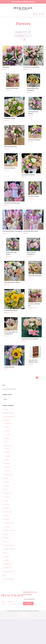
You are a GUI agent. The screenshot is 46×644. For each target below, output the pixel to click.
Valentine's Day (8, 568)
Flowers (7, 449)
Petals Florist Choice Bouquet (11, 253)
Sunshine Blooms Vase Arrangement (33, 89)
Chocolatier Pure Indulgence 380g (33, 361)
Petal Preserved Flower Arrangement (12, 231)
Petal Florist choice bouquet (33, 113)
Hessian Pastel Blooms (34, 140)
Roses (5, 553)
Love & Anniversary (9, 523)
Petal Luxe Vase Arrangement (31, 67)
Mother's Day (8, 446)
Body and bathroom (9, 417)
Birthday (6, 409)
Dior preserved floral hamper (12, 203)
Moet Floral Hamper (34, 196)
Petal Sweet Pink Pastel (10, 147)
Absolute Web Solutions (34, 611)
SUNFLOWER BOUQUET (11, 311)
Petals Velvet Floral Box (12, 88)
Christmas (7, 431)
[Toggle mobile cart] (35, 14)
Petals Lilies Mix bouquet (35, 276)
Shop (3, 602)
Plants (7, 460)
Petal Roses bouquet (10, 118)
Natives (5, 534)
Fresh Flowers (7, 493)
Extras (5, 489)
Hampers (8, 456)
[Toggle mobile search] (40, 14)
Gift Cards (6, 504)
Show (20, 36)
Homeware (6, 519)
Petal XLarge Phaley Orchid (31, 231)
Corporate (7, 434)
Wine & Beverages (8, 579)
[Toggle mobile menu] (43, 14)
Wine (5, 575)
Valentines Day (8, 475)
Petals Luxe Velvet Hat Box (34, 305)
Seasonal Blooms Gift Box (28, 175)
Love (5, 442)
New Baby (7, 463)
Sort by (18, 32)
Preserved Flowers (9, 545)
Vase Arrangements (9, 571)
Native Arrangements (9, 530)
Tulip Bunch (6, 67)
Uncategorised (7, 564)
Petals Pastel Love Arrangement (31, 253)
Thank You (7, 471)
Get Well (7, 438)
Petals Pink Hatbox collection (12, 282)
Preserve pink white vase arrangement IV (11, 333)
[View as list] (24, 40)
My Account (13, 604)
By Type (5, 478)
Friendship (6, 497)
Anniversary (8, 423)
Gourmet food (7, 512)
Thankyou (6, 560)
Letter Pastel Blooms (10, 168)
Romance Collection (9, 549)
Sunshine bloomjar (9, 367)
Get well (6, 501)
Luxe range (6, 527)
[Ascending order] (30, 32)
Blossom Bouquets (9, 413)
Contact (4, 604)
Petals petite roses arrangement (30, 339)
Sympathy (7, 467)
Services (10, 602)
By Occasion (7, 420)
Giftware (7, 452)
